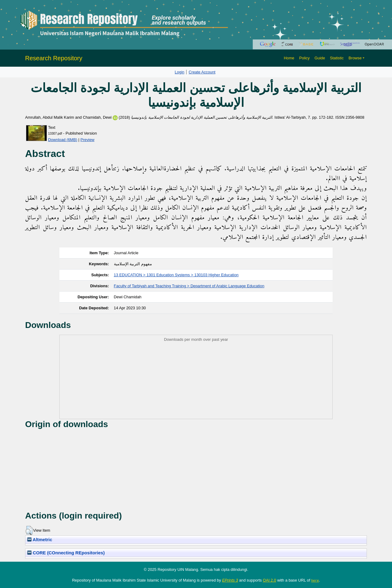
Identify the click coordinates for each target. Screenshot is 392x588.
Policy (304, 58)
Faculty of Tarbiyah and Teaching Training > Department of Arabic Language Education (189, 286)
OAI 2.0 (269, 580)
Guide (320, 58)
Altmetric (40, 540)
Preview (88, 140)
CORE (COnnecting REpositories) (66, 553)
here (315, 580)
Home (289, 58)
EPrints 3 (230, 580)
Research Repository (54, 58)
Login (180, 72)
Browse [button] (355, 58)
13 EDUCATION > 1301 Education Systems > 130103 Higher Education (176, 275)
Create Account (202, 72)
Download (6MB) (63, 140)
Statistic (337, 58)
